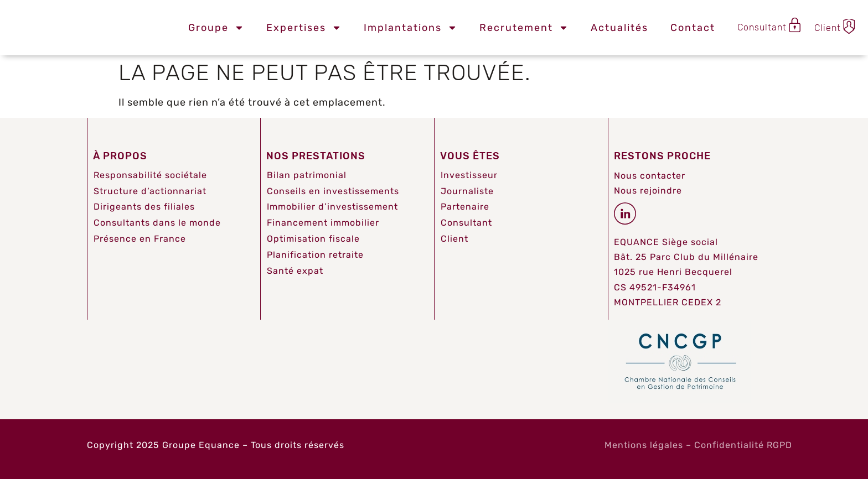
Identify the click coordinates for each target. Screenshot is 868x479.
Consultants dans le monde (157, 223)
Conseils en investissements (333, 191)
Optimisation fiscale (313, 239)
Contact (693, 28)
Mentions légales (644, 445)
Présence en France (140, 239)
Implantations (410, 28)
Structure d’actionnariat (150, 191)
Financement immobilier (323, 223)
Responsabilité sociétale (150, 175)
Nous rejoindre (648, 191)
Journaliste (467, 191)
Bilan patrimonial (307, 175)
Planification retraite (315, 255)
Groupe (216, 28)
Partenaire (465, 207)
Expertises (304, 28)
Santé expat (295, 271)
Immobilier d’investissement (332, 207)
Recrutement (524, 28)
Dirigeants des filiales (144, 207)
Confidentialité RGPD (743, 445)
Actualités (619, 28)
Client (454, 239)
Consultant (466, 223)
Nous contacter (650, 176)
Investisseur (469, 175)
